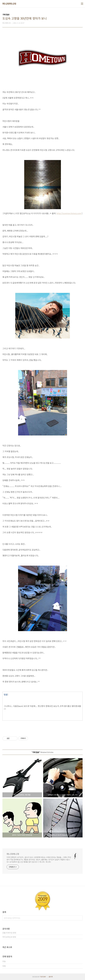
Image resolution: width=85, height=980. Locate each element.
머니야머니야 (9, 4)
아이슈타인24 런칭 (9, 937)
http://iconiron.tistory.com (69, 213)
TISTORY (43, 977)
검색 (80, 918)
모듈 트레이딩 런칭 (9, 933)
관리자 (51, 977)
